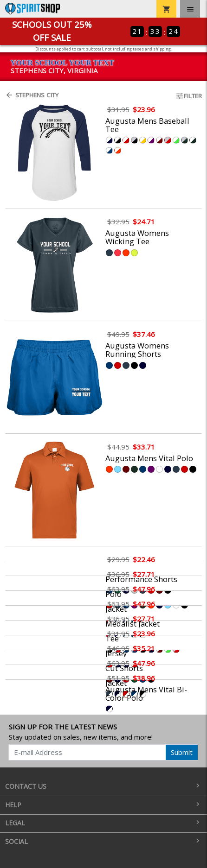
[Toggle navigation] (190, 9)
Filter (189, 96)
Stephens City (32, 95)
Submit (182, 752)
